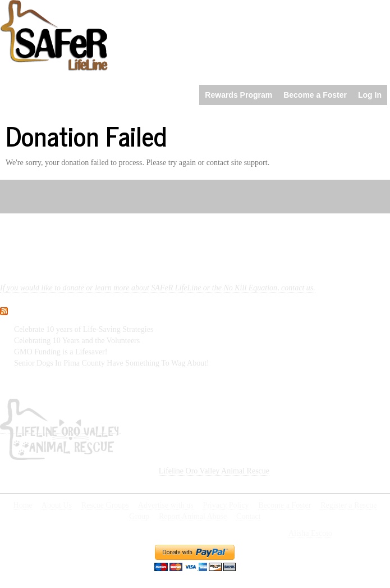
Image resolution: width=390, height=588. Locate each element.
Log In (370, 95)
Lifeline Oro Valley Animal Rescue (214, 471)
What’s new (46, 308)
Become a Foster (315, 95)
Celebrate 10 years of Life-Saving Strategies (84, 329)
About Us (57, 505)
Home (23, 505)
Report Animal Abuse (193, 516)
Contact (249, 516)
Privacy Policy (226, 505)
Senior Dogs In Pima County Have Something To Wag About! (112, 363)
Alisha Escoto (310, 533)
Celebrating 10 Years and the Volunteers (77, 341)
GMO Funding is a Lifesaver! (61, 352)
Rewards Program (238, 95)
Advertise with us (166, 505)
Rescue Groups (105, 505)
